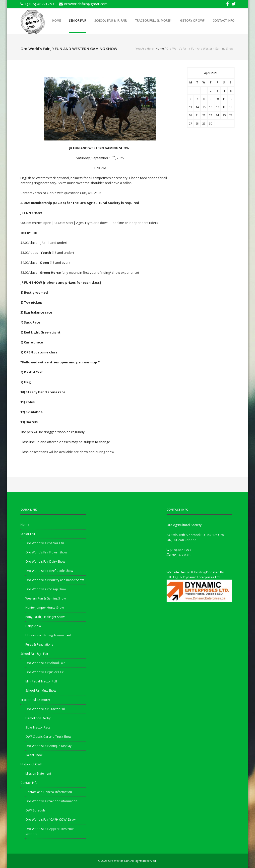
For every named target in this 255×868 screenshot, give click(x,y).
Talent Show (34, 755)
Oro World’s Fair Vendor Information (51, 801)
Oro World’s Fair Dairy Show (45, 562)
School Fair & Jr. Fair (111, 21)
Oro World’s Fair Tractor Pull (45, 709)
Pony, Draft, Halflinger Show (45, 617)
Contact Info (224, 21)
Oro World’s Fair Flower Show (46, 552)
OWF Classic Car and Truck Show (48, 737)
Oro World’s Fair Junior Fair (44, 672)
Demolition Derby (38, 718)
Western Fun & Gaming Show (46, 598)
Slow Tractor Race (38, 727)
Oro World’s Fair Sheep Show (46, 589)
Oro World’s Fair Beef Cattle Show (49, 571)
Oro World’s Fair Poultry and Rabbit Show (55, 580)
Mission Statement (38, 773)
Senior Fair (78, 21)
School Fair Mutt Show (41, 691)
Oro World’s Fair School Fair (45, 663)
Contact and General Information (49, 792)
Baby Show (33, 626)
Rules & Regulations (39, 644)
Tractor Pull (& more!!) (153, 21)
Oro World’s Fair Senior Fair (45, 543)
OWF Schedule (35, 810)
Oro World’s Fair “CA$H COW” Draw (50, 820)
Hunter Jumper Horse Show (45, 608)
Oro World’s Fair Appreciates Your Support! (50, 831)
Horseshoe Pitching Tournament (48, 635)
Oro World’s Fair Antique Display (48, 746)
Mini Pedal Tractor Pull (41, 681)
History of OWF (192, 21)
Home (57, 21)
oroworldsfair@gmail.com (86, 4)
